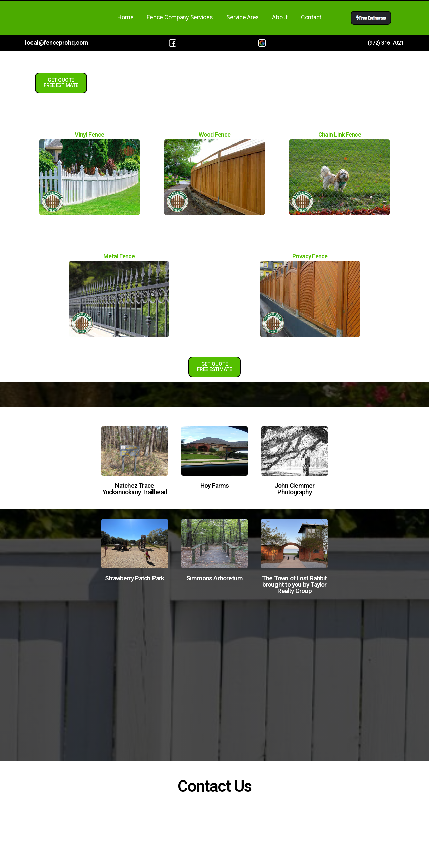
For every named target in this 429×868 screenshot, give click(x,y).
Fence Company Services (180, 17)
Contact (311, 17)
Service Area (242, 17)
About (280, 17)
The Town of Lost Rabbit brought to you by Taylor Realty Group (295, 585)
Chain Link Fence (340, 135)
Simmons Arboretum (215, 578)
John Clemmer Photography (295, 489)
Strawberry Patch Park (134, 578)
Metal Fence (119, 256)
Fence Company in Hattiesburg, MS (214, 673)
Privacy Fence (310, 256)
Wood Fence (215, 135)
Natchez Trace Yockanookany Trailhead (135, 489)
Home (125, 17)
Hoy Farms (215, 486)
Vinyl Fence (89, 135)
